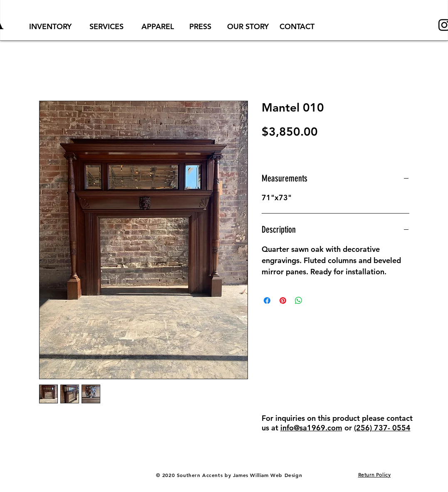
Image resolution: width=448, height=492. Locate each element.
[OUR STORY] (248, 26)
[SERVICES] (107, 26)
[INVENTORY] (50, 26)
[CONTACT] (297, 26)
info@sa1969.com (311, 428)
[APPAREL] (158, 26)
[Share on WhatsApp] (299, 301)
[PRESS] (200, 26)
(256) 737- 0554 (382, 428)
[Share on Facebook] (267, 301)
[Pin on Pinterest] (283, 301)
